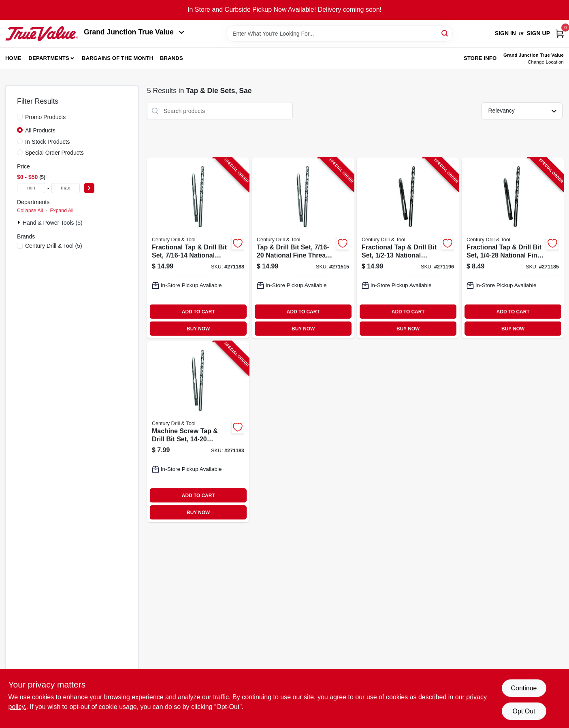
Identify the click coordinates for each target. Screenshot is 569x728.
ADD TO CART (198, 312)
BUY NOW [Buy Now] (198, 329)
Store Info (480, 58)
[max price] (66, 188)
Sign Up (538, 33)
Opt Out (524, 711)
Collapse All (30, 211)
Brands (172, 58)
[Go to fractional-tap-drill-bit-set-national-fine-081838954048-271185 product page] (513, 248)
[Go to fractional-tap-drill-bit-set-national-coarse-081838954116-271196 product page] (408, 248)
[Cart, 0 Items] (560, 33)
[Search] (445, 33)
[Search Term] (339, 34)
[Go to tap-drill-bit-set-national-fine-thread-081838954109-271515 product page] (303, 248)
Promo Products (45, 117)
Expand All (62, 211)
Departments (49, 58)
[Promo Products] (20, 117)
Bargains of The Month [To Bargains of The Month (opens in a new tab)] (117, 58)
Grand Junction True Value (134, 32)
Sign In (505, 33)
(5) (54, 246)
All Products (40, 130)
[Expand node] (20, 222)
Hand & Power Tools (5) (53, 223)
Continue (524, 688)
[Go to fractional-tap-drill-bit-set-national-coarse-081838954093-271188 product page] (198, 248)
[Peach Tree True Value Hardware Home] (42, 34)
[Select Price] (89, 188)
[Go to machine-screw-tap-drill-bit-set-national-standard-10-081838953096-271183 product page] (198, 432)
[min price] (31, 188)
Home (13, 58)
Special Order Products (54, 153)
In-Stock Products (48, 142)
